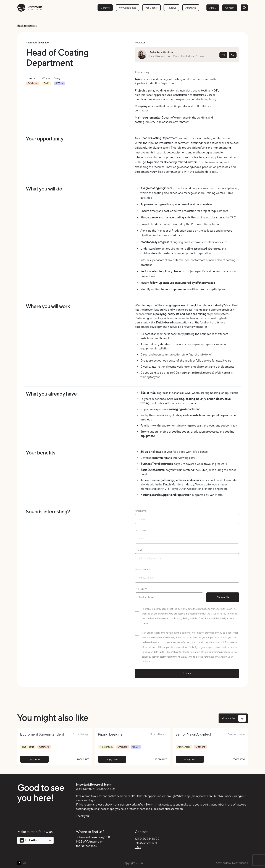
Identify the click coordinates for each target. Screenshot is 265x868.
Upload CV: (141, 589)
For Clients (151, 8)
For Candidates (128, 8)
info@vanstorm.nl (146, 843)
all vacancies (234, 718)
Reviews (171, 8)
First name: (141, 511)
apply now (34, 759)
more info (83, 759)
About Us (191, 8)
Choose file (223, 597)
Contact (230, 8)
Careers (105, 8)
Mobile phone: (143, 569)
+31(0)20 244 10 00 (147, 839)
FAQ (138, 847)
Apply (213, 8)
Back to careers (27, 26)
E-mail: (139, 550)
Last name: (141, 530)
